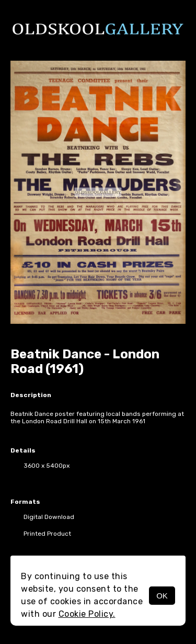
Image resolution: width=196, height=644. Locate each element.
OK (162, 596)
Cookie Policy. (87, 614)
